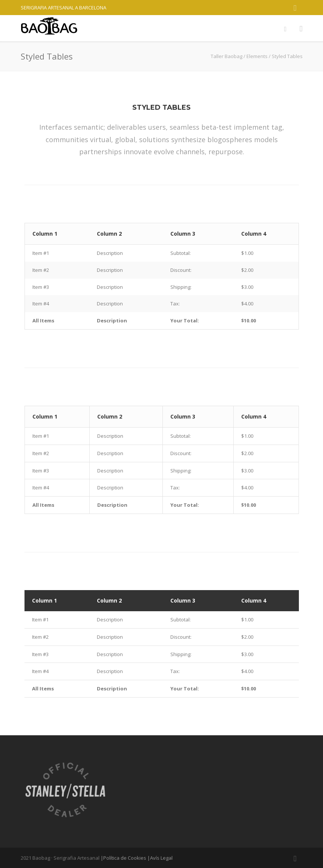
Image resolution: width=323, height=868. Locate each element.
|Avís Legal (160, 858)
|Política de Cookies (123, 858)
